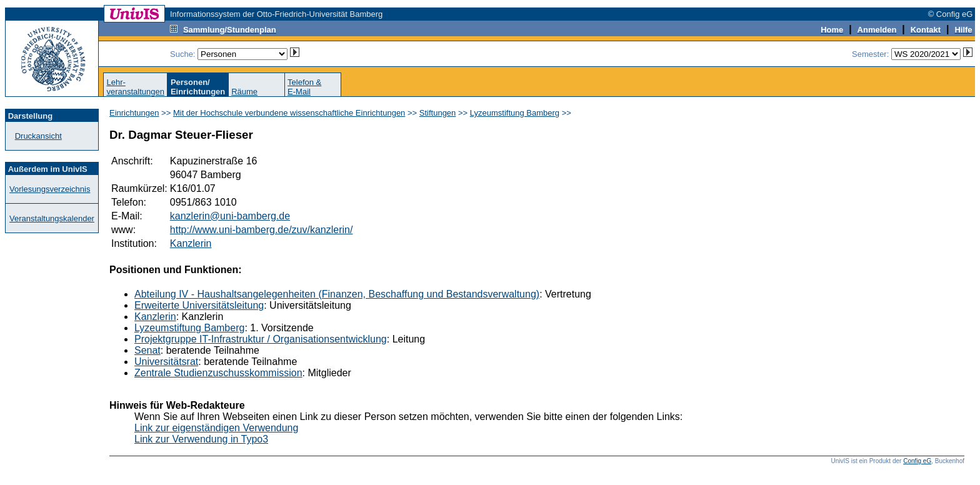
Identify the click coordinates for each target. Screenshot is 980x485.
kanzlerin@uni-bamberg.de (230, 216)
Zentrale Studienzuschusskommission (218, 373)
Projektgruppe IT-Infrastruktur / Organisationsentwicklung (261, 339)
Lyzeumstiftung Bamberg (515, 113)
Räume (244, 92)
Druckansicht (38, 136)
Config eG (917, 461)
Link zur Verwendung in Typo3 (201, 439)
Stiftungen (438, 113)
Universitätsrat (166, 362)
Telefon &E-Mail (304, 87)
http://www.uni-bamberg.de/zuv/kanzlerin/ (262, 230)
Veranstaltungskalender (52, 218)
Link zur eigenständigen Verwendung (216, 428)
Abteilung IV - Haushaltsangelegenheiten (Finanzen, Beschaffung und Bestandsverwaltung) (337, 294)
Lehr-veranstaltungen (135, 87)
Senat (147, 350)
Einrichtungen (134, 113)
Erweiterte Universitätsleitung (199, 305)
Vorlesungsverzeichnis (50, 189)
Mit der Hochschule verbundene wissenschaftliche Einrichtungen (289, 113)
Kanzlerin (191, 243)
